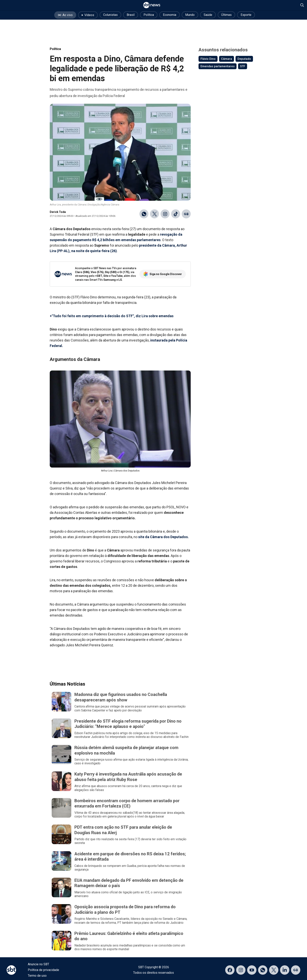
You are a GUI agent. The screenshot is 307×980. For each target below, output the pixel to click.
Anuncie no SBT (38, 964)
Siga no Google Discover (163, 274)
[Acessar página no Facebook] (230, 970)
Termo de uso (37, 976)
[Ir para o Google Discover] (186, 214)
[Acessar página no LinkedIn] (285, 970)
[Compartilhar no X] (154, 214)
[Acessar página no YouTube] (252, 970)
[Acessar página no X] (274, 970)
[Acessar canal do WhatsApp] (263, 970)
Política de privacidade (43, 970)
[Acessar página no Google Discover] (296, 970)
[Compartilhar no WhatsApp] (144, 214)
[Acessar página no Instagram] (241, 970)
